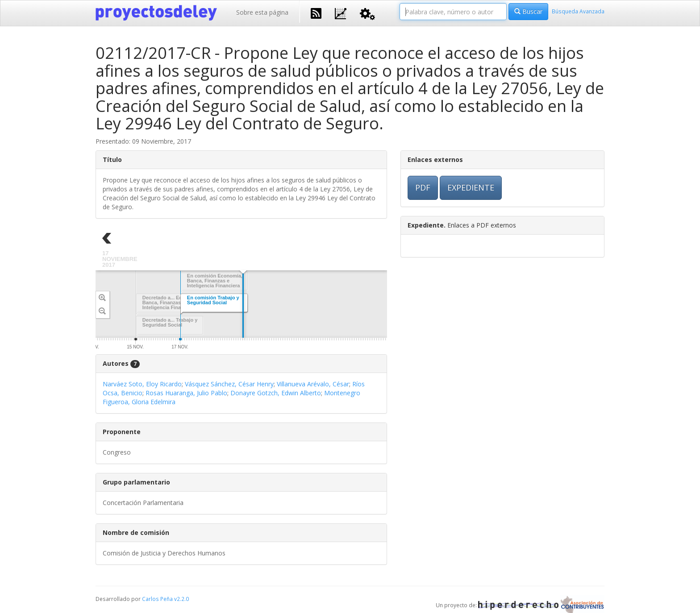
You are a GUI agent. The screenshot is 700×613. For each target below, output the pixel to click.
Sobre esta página (262, 12)
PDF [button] (423, 187)
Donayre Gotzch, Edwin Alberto (276, 393)
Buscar (528, 11)
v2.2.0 (181, 599)
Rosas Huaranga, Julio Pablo (186, 393)
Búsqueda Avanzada (578, 11)
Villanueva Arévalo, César (313, 384)
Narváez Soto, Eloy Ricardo (142, 384)
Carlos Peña (157, 599)
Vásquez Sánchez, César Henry (229, 384)
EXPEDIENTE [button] (471, 187)
